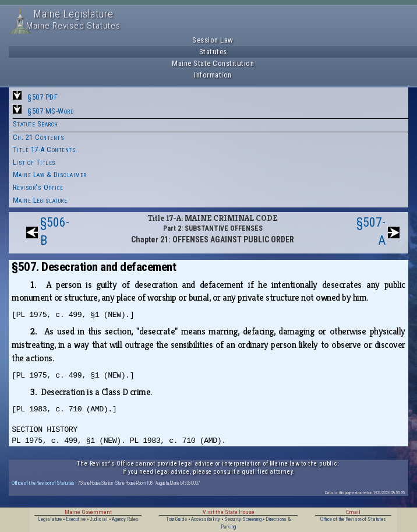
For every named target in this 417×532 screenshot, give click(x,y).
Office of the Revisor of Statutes (43, 483)
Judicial (99, 519)
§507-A (371, 231)
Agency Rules (125, 519)
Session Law (213, 40)
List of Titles (34, 162)
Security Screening (243, 519)
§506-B (55, 231)
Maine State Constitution (213, 63)
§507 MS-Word (50, 111)
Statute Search (36, 124)
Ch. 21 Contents (39, 137)
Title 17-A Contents (45, 149)
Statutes (213, 52)
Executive (76, 519)
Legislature (50, 519)
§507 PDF (43, 97)
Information (213, 75)
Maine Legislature (40, 200)
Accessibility (206, 519)
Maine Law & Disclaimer (50, 175)
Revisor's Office (38, 187)
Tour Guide (176, 519)
